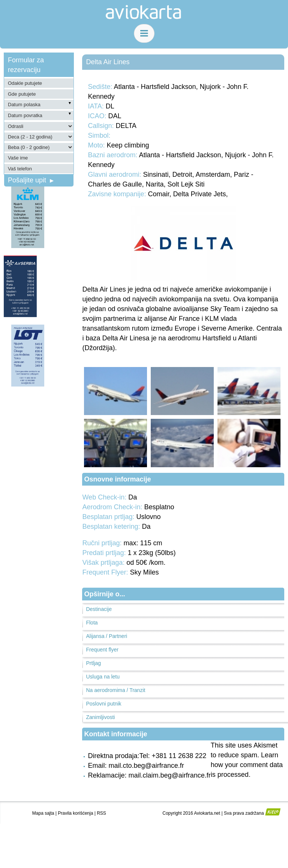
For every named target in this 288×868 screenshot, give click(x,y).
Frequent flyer (102, 650)
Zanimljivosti (100, 717)
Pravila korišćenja (75, 813)
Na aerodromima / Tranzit (115, 690)
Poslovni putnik (103, 704)
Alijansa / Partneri (106, 636)
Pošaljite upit (31, 180)
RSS (101, 813)
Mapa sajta (43, 813)
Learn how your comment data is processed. (247, 765)
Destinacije (99, 609)
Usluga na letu (103, 677)
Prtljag (93, 663)
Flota (92, 623)
